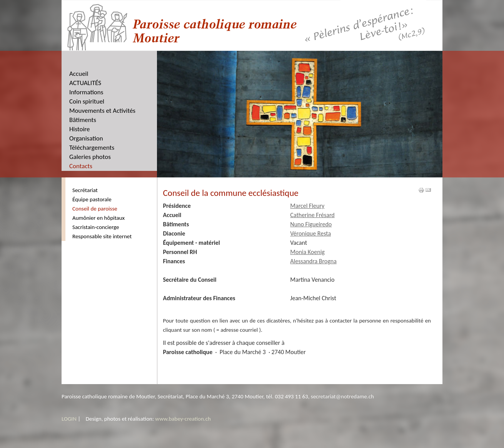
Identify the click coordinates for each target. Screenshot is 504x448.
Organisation (86, 138)
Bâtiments (83, 120)
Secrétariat (85, 190)
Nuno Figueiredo (311, 224)
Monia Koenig (307, 252)
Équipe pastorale (92, 199)
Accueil (79, 74)
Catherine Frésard (312, 215)
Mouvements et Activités (102, 111)
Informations (86, 92)
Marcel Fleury (307, 206)
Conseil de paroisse (95, 209)
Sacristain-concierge (96, 227)
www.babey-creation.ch (183, 419)
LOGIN (69, 419)
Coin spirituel (87, 101)
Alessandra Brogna (313, 261)
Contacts (81, 166)
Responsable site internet (102, 236)
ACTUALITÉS (85, 83)
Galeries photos (90, 157)
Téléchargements (92, 148)
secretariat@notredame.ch (342, 396)
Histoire (80, 129)
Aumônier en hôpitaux (98, 218)
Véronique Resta (310, 233)
